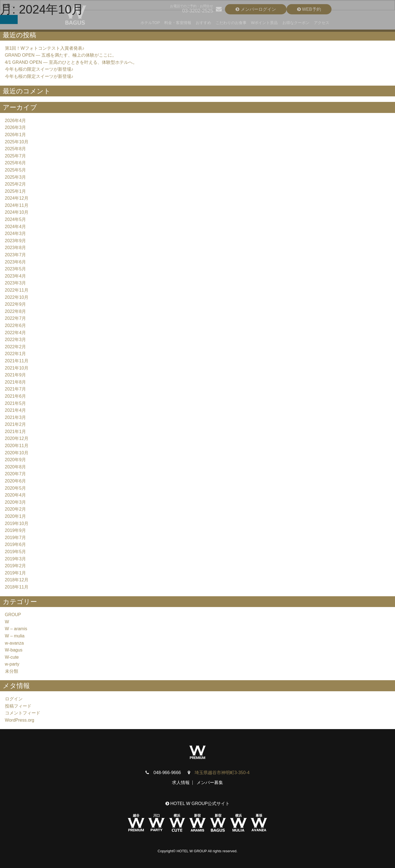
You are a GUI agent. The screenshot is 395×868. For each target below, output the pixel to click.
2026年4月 (16, 121)
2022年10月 (17, 297)
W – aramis (16, 629)
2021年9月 (16, 375)
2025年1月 (16, 191)
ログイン (14, 699)
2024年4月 (16, 227)
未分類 (12, 671)
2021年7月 (16, 389)
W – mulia (15, 636)
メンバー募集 (210, 783)
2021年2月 (16, 424)
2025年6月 (16, 163)
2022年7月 (16, 318)
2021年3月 (16, 417)
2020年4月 (16, 495)
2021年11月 (17, 361)
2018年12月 (17, 580)
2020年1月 (16, 516)
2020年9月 (16, 460)
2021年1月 (16, 432)
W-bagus (14, 650)
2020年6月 (16, 481)
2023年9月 (16, 241)
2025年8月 (16, 149)
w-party (12, 664)
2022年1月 (16, 354)
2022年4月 (16, 333)
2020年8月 (16, 467)
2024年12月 (17, 198)
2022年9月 (16, 304)
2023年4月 (16, 276)
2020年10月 (17, 453)
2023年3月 (16, 283)
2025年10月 (17, 142)
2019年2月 (16, 566)
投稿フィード (18, 706)
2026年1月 (16, 135)
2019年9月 (16, 530)
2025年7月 (16, 156)
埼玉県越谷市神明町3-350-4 (222, 773)
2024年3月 (16, 234)
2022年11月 (17, 290)
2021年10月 (17, 368)
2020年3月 (16, 502)
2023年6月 (16, 262)
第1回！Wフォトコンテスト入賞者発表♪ (45, 48)
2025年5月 (16, 170)
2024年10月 (17, 212)
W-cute (12, 657)
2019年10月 (17, 523)
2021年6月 (16, 396)
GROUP (13, 615)
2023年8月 (16, 248)
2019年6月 (16, 544)
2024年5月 (16, 219)
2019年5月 (16, 552)
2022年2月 (16, 347)
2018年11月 (17, 587)
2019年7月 (16, 538)
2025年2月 (16, 184)
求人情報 (181, 783)
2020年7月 (16, 474)
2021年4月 (16, 410)
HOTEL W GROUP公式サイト (198, 804)
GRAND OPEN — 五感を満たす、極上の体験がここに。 (61, 55)
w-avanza (14, 643)
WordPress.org (20, 720)
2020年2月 (16, 509)
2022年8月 (16, 311)
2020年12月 (17, 438)
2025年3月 (16, 177)
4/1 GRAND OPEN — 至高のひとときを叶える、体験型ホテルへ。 (71, 62)
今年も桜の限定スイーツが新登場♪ (39, 69)
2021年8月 (16, 382)
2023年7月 (16, 255)
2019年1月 (16, 573)
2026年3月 (16, 127)
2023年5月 (16, 269)
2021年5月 (16, 403)
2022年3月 (16, 340)
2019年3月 (16, 559)
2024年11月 (17, 205)
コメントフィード (23, 713)
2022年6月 (16, 325)
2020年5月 (16, 488)
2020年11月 (17, 446)
